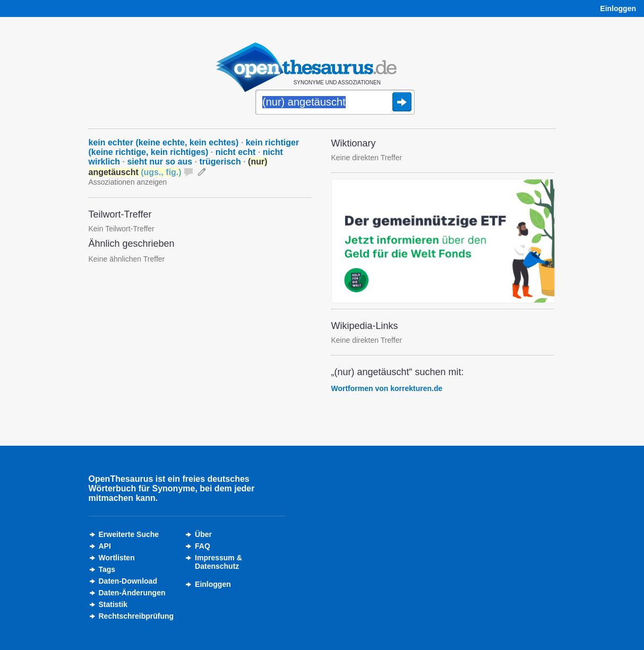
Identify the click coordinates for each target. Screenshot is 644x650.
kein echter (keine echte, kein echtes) (164, 142)
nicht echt (236, 152)
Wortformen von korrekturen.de (387, 388)
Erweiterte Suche (129, 534)
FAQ (203, 546)
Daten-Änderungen (132, 593)
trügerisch (220, 162)
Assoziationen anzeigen (128, 182)
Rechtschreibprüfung (136, 616)
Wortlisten (117, 558)
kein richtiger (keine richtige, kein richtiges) (194, 147)
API (105, 546)
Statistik (113, 604)
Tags (107, 569)
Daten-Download (128, 581)
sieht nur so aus (160, 162)
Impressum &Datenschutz (218, 562)
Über (203, 534)
